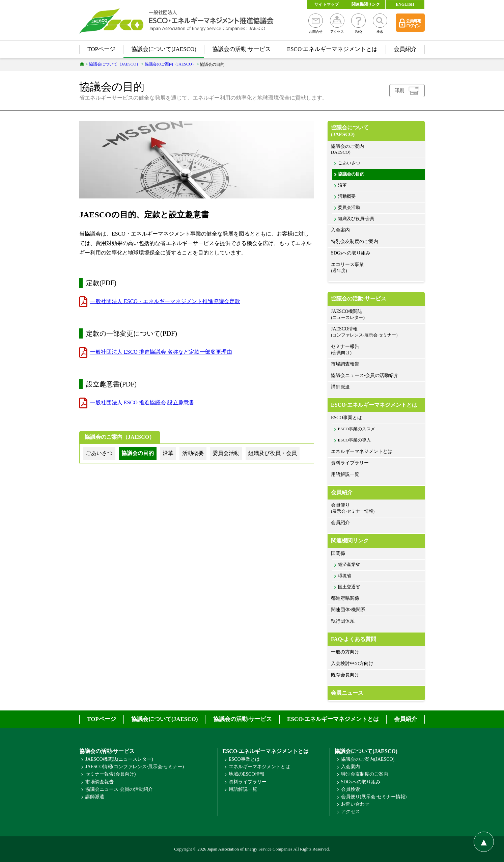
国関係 (338, 553)
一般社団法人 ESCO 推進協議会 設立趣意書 (142, 402)
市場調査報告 (345, 364)
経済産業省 (349, 565)
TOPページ (101, 49)
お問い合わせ (355, 804)
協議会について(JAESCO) (164, 49)
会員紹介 (405, 49)
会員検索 (351, 789)
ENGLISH (405, 4)
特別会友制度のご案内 (355, 241)
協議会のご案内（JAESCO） (120, 437)
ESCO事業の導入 (354, 440)
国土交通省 (349, 587)
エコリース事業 (376, 268)
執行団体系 (343, 621)
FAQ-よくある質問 (354, 639)
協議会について (376, 131)
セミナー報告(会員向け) (110, 774)
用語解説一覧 (345, 474)
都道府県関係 (345, 598)
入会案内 (340, 230)
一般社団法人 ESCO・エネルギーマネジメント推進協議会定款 (165, 301)
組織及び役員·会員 (356, 219)
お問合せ (316, 23)
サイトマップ (327, 4)
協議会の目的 (351, 174)
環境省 (345, 576)
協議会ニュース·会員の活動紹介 (365, 375)
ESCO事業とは (346, 418)
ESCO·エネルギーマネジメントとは (332, 49)
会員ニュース (347, 693)
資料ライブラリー (350, 463)
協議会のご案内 (376, 149)
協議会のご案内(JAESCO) (368, 759)
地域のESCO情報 (247, 774)
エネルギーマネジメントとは (362, 451)
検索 (380, 23)
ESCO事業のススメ (357, 429)
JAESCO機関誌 (376, 315)
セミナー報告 (376, 350)
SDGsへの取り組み (351, 253)
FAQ (358, 23)
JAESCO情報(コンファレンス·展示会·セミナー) (135, 767)
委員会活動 (349, 208)
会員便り (376, 508)
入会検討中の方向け (352, 663)
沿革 (342, 185)
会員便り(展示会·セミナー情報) (374, 797)
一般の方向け (345, 652)
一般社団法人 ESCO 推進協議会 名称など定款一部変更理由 (161, 352)
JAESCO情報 (376, 332)
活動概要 (347, 196)
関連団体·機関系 (348, 610)
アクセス (337, 23)
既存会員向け (345, 675)
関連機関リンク (366, 4)
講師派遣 (340, 387)
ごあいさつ (349, 163)
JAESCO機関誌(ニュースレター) (119, 759)
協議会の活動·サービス (242, 49)
